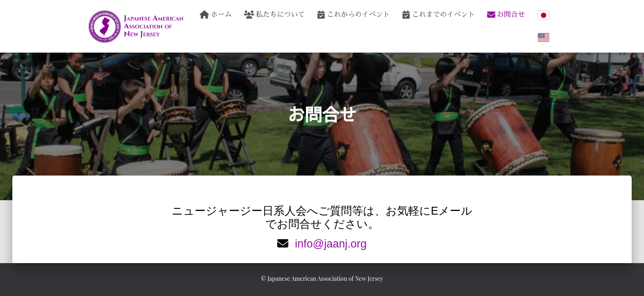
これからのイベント (353, 15)
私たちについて (274, 15)
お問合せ (506, 15)
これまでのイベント (438, 15)
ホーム (216, 15)
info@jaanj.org (331, 244)
